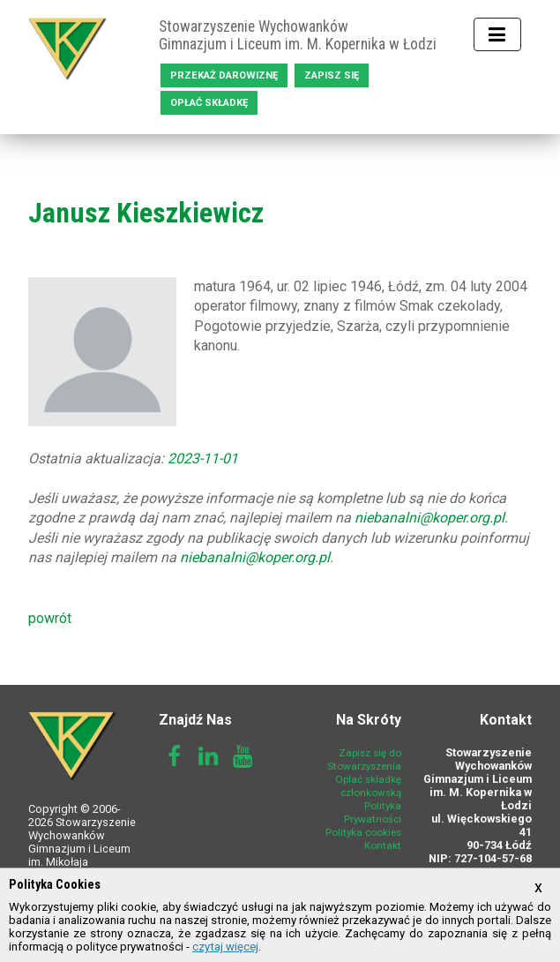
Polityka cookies (363, 832)
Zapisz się (332, 75)
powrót (50, 618)
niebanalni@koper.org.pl (429, 518)
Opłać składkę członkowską (368, 786)
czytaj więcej (225, 947)
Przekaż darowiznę (224, 75)
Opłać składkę (209, 103)
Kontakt (383, 846)
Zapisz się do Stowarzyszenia (364, 759)
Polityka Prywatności (373, 812)
